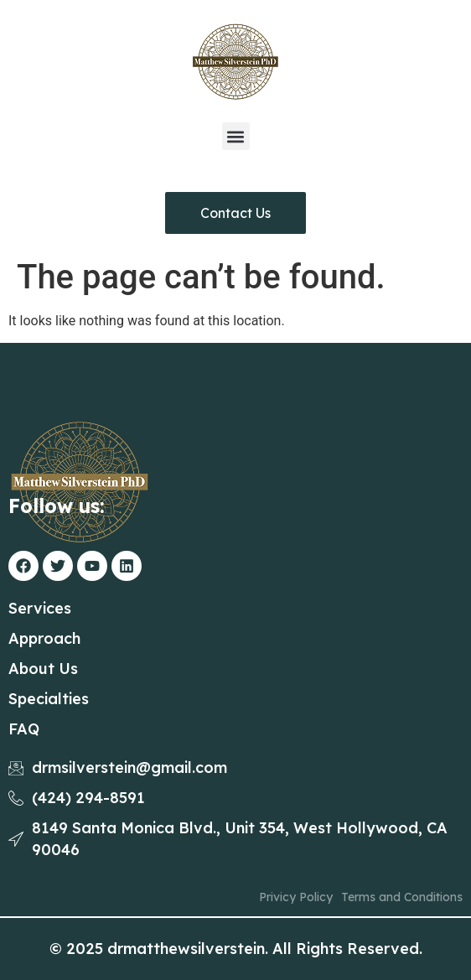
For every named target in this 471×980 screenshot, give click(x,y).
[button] (236, 136)
